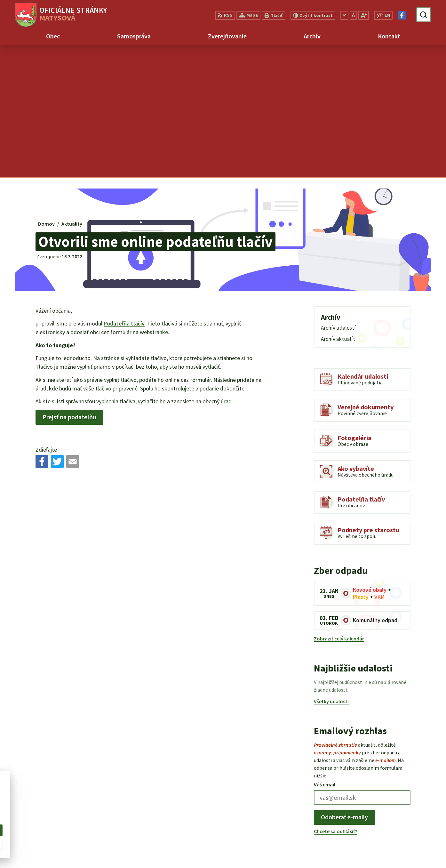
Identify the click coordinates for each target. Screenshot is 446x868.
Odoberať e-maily (344, 685)
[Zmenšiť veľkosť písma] (344, 15)
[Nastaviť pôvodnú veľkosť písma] (353, 15)
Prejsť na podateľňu (69, 285)
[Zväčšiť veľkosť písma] (364, 15)
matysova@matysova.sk (407, 834)
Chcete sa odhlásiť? (336, 699)
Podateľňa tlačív (124, 192)
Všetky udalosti (331, 569)
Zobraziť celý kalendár (339, 507)
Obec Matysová (63, 803)
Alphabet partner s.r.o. (94, 797)
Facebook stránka (399, 842)
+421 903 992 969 (397, 827)
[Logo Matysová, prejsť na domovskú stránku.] (61, 15)
